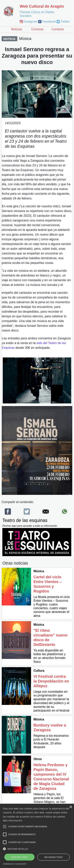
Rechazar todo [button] (53, 857)
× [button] (71, 807)
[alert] (37, 836)
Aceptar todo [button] (19, 857)
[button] (37, 849)
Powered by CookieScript (15, 864)
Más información (12, 821)
